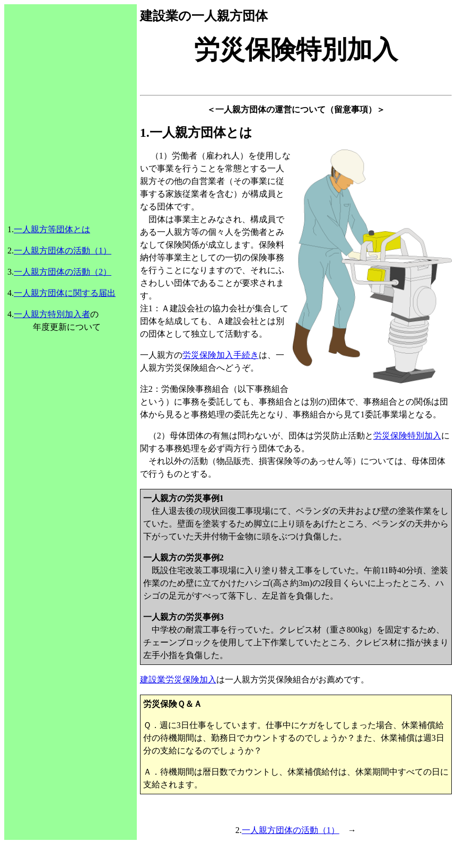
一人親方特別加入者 (52, 314)
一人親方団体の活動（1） (63, 251)
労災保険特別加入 (407, 436)
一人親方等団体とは (52, 229)
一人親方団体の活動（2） (63, 272)
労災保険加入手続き (221, 355)
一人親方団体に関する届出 (65, 293)
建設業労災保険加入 (178, 680)
